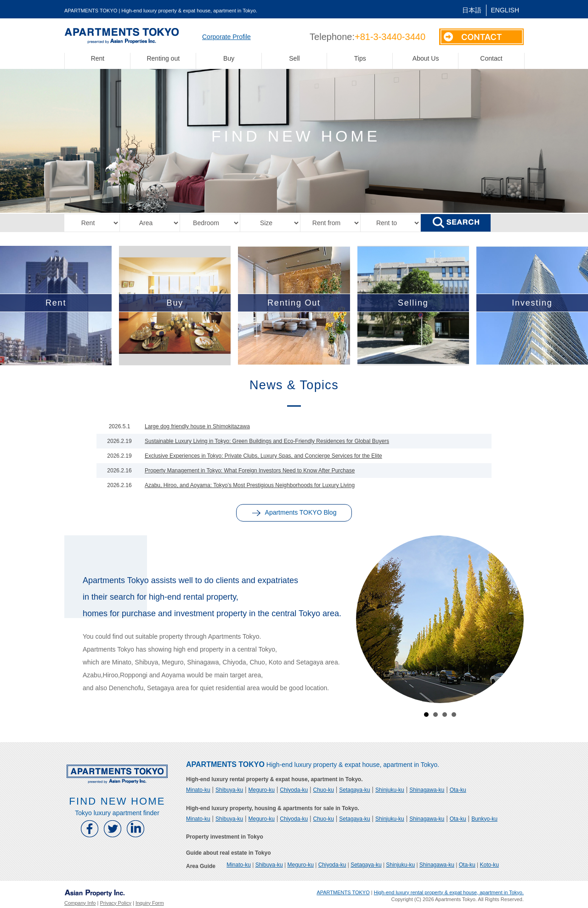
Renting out (163, 58)
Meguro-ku (262, 790)
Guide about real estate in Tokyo (228, 853)
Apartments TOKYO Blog (294, 513)
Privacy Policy (115, 903)
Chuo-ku (323, 790)
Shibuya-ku (229, 790)
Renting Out (294, 303)
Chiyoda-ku (294, 790)
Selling (413, 303)
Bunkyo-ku (484, 819)
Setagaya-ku (354, 790)
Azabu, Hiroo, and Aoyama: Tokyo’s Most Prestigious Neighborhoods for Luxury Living (250, 485)
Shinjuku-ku (390, 790)
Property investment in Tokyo (225, 837)
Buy (229, 58)
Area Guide (201, 866)
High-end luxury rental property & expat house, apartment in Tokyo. (274, 779)
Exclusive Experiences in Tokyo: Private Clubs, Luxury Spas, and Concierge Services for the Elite (263, 456)
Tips (360, 58)
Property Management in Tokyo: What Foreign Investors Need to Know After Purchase (250, 471)
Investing (532, 303)
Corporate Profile (226, 37)
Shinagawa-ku (427, 790)
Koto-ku (489, 865)
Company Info (80, 903)
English (505, 10)
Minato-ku (198, 790)
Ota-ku (458, 790)
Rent (98, 58)
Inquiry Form (150, 903)
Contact (491, 58)
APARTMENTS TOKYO (343, 892)
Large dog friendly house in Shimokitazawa (197, 426)
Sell (294, 58)
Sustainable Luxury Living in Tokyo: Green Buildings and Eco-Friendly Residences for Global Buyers (267, 441)
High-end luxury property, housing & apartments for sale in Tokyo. (273, 808)
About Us (426, 58)
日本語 (472, 10)
